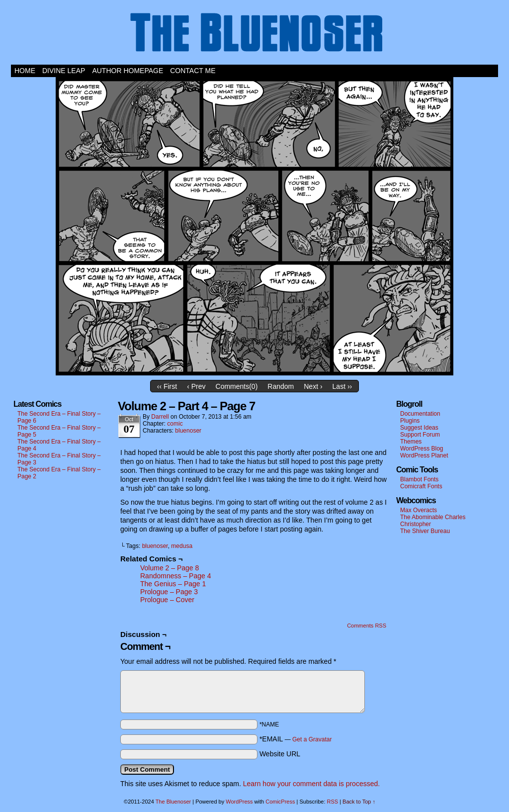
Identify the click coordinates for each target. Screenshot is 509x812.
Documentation (420, 414)
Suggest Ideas (419, 428)
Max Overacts (419, 510)
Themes (411, 442)
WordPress (239, 802)
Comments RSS (367, 626)
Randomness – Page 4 (175, 576)
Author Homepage (127, 71)
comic (175, 424)
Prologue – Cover (167, 600)
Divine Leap (64, 71)
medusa (182, 546)
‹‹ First (167, 386)
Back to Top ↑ (359, 802)
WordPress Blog (422, 449)
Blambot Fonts (419, 479)
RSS (333, 802)
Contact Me (193, 71)
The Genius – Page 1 (173, 584)
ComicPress (280, 802)
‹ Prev (196, 386)
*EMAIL (296, 739)
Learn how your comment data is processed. (311, 784)
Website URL (280, 754)
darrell (160, 417)
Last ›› (342, 386)
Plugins (410, 421)
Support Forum (420, 435)
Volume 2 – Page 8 (170, 568)
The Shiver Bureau (425, 531)
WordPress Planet (424, 455)
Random (281, 386)
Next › (313, 386)
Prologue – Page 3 (169, 592)
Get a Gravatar (312, 739)
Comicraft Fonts (421, 486)
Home (25, 71)
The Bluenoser (254, 35)
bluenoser (188, 431)
